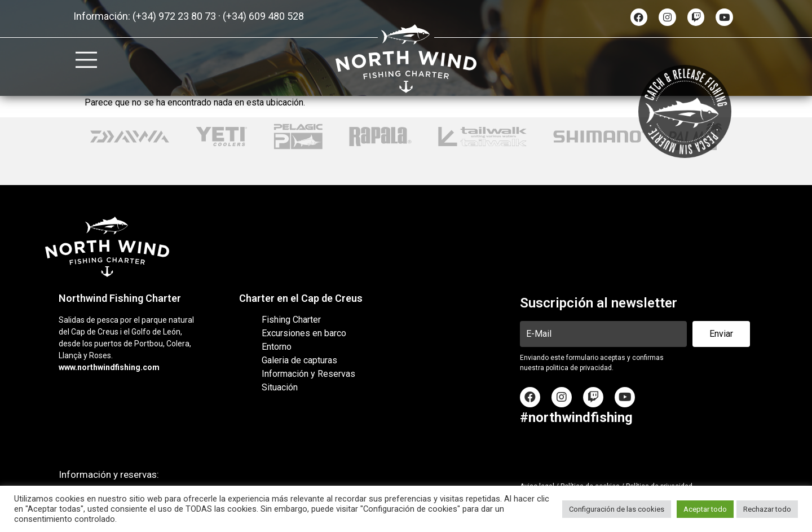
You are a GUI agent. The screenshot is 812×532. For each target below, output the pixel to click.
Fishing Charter (291, 320)
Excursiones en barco (304, 333)
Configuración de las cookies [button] (617, 509)
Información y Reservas (308, 374)
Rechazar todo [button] (767, 509)
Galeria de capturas (299, 360)
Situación (280, 387)
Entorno (277, 347)
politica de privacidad (579, 368)
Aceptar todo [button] (705, 509)
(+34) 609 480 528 (263, 16)
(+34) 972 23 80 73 (174, 16)
